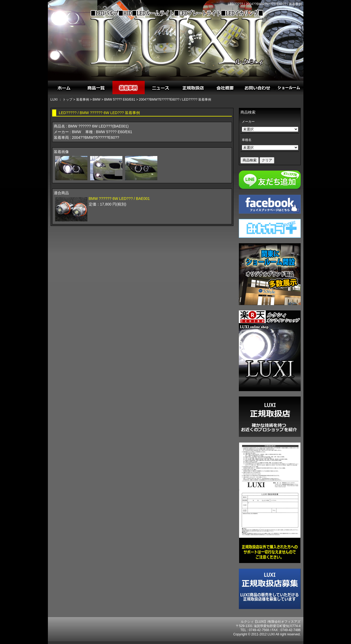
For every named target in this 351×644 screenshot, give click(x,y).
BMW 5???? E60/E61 (120, 100)
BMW (96, 100)
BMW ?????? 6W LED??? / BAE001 (119, 199)
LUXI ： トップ (61, 100)
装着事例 (83, 100)
